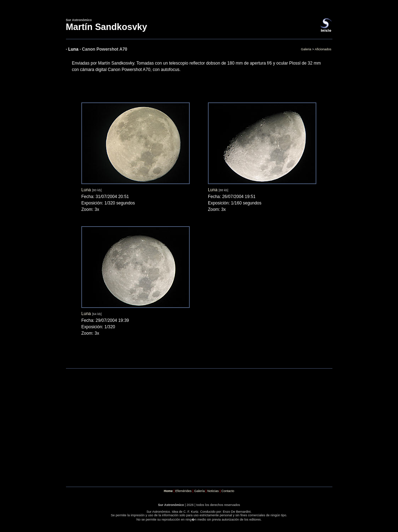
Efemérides (184, 491)
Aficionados (323, 49)
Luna (86, 190)
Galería (199, 491)
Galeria (306, 49)
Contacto (228, 491)
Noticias (213, 491)
